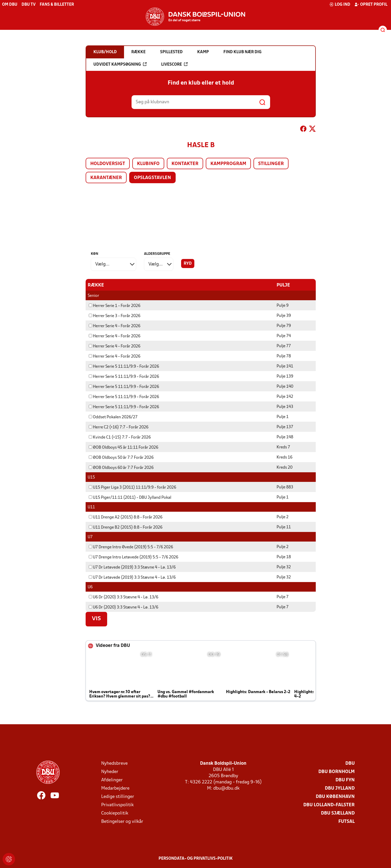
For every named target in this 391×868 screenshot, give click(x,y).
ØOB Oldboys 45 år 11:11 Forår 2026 (124, 447)
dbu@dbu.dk (226, 788)
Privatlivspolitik (117, 805)
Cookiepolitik (115, 813)
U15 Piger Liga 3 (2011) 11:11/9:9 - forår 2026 (132, 487)
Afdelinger (112, 780)
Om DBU (10, 5)
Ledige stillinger (118, 797)
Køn (95, 254)
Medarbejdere (115, 788)
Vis (96, 619)
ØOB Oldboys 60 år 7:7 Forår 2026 (121, 468)
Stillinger (271, 164)
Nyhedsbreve (114, 763)
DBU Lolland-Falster (329, 805)
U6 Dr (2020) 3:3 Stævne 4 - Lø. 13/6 (124, 597)
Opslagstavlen (152, 178)
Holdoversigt (108, 164)
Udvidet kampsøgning (120, 64)
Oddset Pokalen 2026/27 (113, 417)
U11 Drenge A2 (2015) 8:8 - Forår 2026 (126, 517)
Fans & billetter (57, 5)
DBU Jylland (340, 788)
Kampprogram (228, 164)
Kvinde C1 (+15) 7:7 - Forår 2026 (120, 437)
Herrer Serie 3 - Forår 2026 (115, 316)
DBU (350, 763)
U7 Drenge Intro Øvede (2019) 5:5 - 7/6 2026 (131, 547)
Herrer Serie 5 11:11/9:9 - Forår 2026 (124, 366)
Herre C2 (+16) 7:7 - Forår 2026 (119, 427)
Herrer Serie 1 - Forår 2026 (115, 306)
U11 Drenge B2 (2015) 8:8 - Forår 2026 (126, 527)
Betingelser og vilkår (122, 821)
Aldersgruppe (157, 254)
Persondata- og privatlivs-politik (196, 858)
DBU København (335, 797)
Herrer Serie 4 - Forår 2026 (115, 326)
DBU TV (29, 5)
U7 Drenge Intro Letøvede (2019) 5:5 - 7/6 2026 (133, 557)
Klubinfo (148, 164)
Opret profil (371, 4)
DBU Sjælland (338, 813)
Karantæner (106, 178)
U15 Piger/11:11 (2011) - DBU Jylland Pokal (130, 497)
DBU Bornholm (337, 772)
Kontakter (185, 164)
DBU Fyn (345, 780)
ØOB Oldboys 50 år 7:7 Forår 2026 (121, 457)
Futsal (347, 821)
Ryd (188, 264)
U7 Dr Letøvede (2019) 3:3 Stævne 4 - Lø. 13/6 (132, 567)
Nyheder (110, 772)
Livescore (174, 64)
